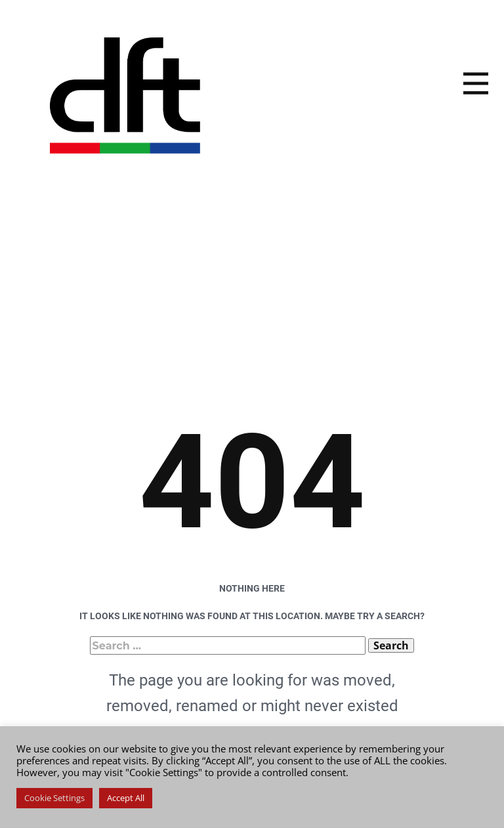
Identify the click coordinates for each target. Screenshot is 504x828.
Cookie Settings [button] (54, 798)
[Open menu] (476, 83)
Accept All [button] (126, 798)
